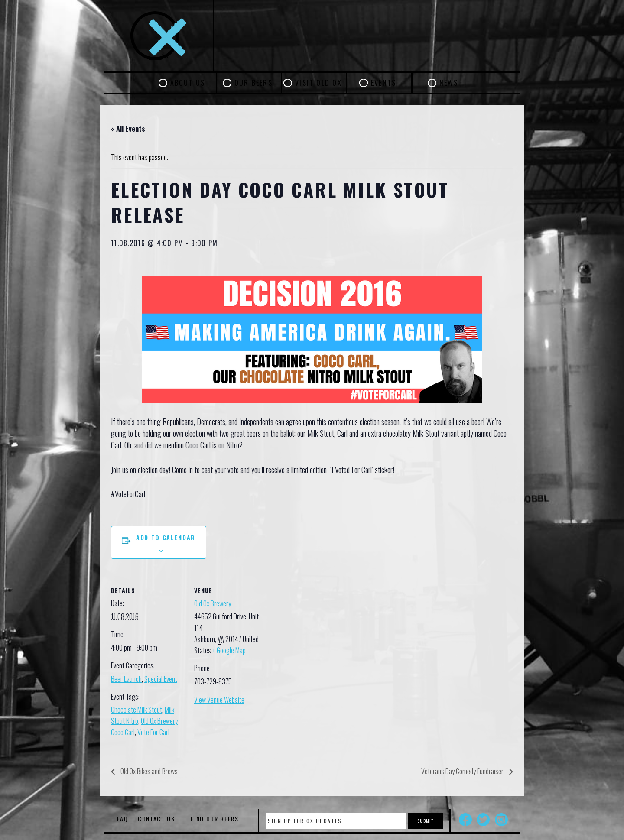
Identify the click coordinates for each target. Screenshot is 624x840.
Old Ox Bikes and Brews (148, 771)
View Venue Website (219, 700)
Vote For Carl (153, 732)
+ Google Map (229, 650)
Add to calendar (166, 537)
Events (383, 83)
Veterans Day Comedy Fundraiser (463, 771)
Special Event (161, 679)
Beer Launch (126, 679)
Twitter (483, 820)
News (449, 83)
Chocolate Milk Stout (136, 710)
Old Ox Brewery (213, 603)
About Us (188, 83)
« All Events (128, 129)
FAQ (122, 819)
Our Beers (253, 83)
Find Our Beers (215, 819)
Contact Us (156, 819)
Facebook (465, 820)
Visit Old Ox (318, 83)
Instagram (501, 820)
